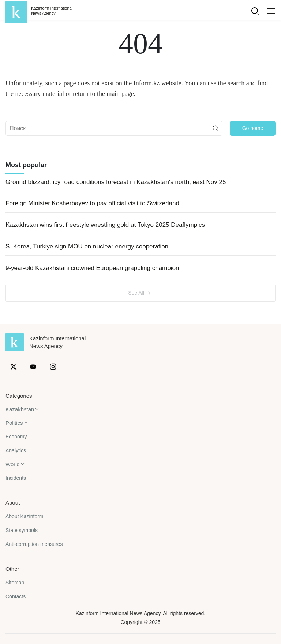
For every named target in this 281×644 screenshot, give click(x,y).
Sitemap (15, 583)
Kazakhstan (20, 409)
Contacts (16, 596)
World (13, 464)
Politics (14, 423)
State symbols (22, 530)
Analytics (16, 450)
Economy (16, 437)
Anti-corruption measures (34, 544)
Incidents (16, 478)
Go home (253, 128)
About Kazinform (25, 516)
